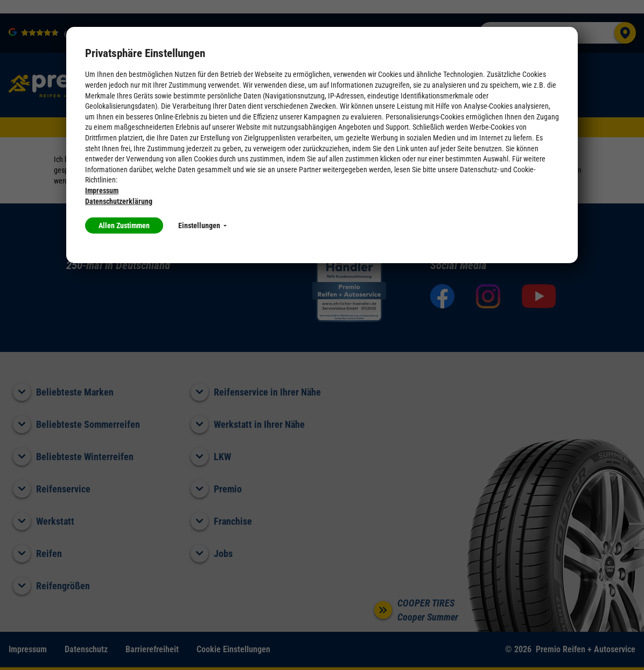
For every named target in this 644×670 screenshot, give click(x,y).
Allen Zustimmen (124, 225)
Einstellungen (202, 225)
